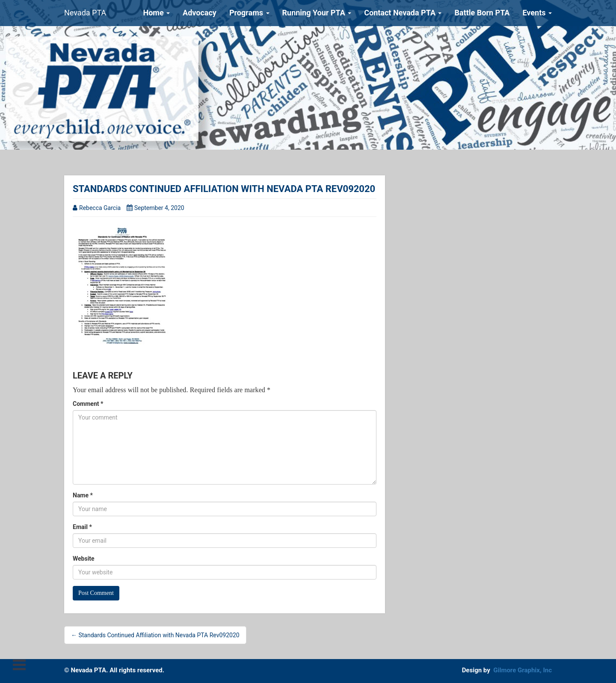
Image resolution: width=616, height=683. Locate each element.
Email (82, 527)
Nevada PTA (85, 13)
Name (83, 495)
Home (156, 13)
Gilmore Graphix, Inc (523, 670)
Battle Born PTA (482, 13)
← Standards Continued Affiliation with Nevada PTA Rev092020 (155, 635)
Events (537, 13)
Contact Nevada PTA (403, 13)
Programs (249, 13)
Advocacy (200, 13)
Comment (88, 404)
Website (84, 559)
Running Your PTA (317, 13)
